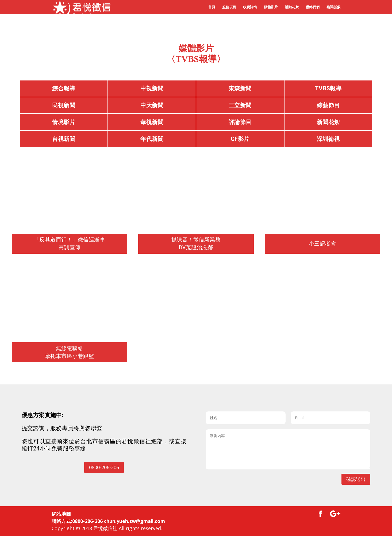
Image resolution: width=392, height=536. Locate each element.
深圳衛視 (328, 139)
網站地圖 (61, 514)
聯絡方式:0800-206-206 (77, 521)
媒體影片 (271, 7)
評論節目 (240, 122)
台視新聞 (64, 139)
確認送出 (356, 479)
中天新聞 (152, 105)
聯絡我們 (313, 7)
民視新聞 (64, 105)
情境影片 (64, 122)
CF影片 (240, 139)
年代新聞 (152, 139)
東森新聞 (240, 88)
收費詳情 (250, 7)
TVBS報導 (328, 88)
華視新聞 (152, 122)
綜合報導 (64, 88)
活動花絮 (292, 7)
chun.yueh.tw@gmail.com (134, 521)
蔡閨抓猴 (333, 7)
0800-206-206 (104, 467)
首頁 (212, 7)
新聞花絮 (328, 122)
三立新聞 (240, 105)
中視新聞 (152, 88)
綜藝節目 (328, 105)
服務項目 (229, 7)
